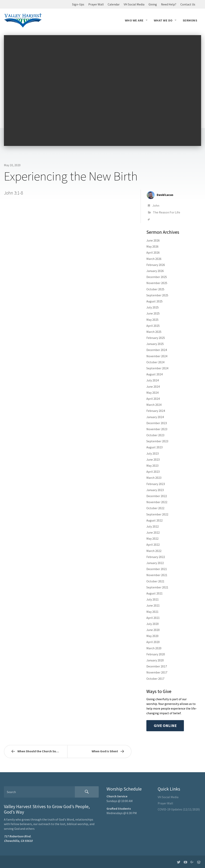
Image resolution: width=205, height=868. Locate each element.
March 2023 (154, 478)
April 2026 (153, 252)
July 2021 (153, 599)
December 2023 (157, 423)
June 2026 (153, 240)
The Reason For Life (167, 212)
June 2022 (153, 532)
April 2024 (153, 399)
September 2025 (157, 295)
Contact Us (188, 4)
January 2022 (155, 563)
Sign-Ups (78, 4)
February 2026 (156, 265)
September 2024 (157, 368)
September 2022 (157, 514)
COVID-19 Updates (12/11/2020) (179, 809)
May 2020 (152, 636)
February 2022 (156, 557)
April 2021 (153, 618)
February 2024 (156, 411)
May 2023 (152, 466)
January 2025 (155, 344)
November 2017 (157, 672)
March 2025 (154, 332)
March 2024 (154, 405)
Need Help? (169, 4)
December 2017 (157, 666)
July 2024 (153, 380)
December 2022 (157, 496)
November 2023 (157, 429)
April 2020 (153, 642)
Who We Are (134, 20)
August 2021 (154, 593)
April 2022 (153, 545)
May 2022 (152, 538)
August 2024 (154, 374)
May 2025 (152, 320)
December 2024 (157, 350)
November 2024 (157, 356)
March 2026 (154, 259)
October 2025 (155, 289)
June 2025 (153, 313)
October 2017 (155, 679)
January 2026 (155, 271)
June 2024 (153, 386)
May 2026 (152, 246)
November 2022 (157, 502)
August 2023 (154, 447)
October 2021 (155, 581)
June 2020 (153, 630)
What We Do (163, 20)
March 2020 (154, 648)
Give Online (165, 725)
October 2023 (155, 435)
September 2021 (157, 587)
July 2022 (153, 526)
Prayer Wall (96, 4)
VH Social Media (134, 4)
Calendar (114, 4)
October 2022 (155, 508)
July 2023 (153, 453)
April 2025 (153, 326)
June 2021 (153, 605)
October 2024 (155, 362)
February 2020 (156, 654)
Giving (153, 4)
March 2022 (154, 551)
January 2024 (155, 417)
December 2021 (157, 569)
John (156, 205)
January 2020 (155, 660)
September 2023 (157, 441)
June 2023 (153, 459)
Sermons (190, 20)
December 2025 (157, 277)
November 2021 (157, 575)
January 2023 (155, 490)
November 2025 (157, 283)
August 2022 (154, 520)
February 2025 (156, 338)
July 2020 (153, 624)
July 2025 (153, 307)
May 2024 (152, 393)
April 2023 (153, 472)
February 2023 (156, 484)
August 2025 (154, 301)
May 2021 (152, 612)
